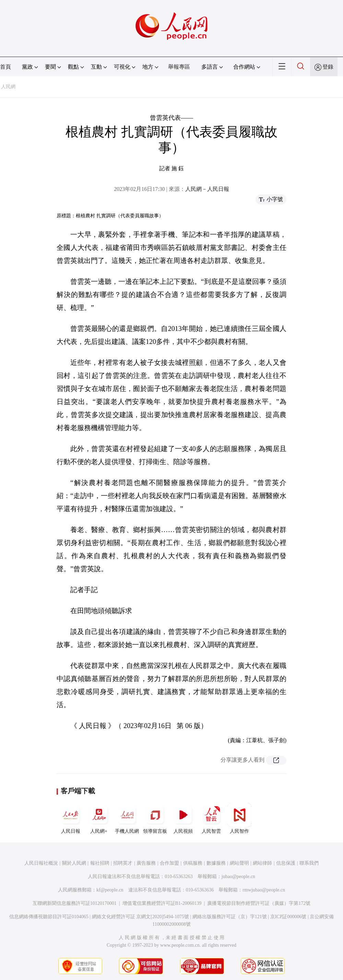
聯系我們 (309, 863)
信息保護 (286, 863)
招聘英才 (123, 863)
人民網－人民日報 (207, 189)
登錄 (328, 67)
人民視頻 (183, 818)
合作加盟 (169, 863)
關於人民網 (74, 863)
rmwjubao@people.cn (264, 890)
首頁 (5, 67)
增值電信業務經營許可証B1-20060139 (162, 903)
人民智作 (239, 818)
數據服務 (216, 863)
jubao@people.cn (238, 877)
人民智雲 (211, 818)
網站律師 (262, 863)
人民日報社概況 (41, 863)
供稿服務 (193, 863)
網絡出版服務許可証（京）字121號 (230, 917)
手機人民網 (127, 818)
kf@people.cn (110, 890)
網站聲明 (239, 863)
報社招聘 (100, 863)
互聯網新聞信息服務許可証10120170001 (75, 903)
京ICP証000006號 (288, 917)
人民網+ (99, 818)
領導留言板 (155, 818)
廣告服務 (146, 863)
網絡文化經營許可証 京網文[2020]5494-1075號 (141, 917)
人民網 (8, 87)
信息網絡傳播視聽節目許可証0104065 (49, 917)
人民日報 (71, 818)
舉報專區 (179, 67)
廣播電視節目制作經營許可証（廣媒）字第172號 (259, 903)
